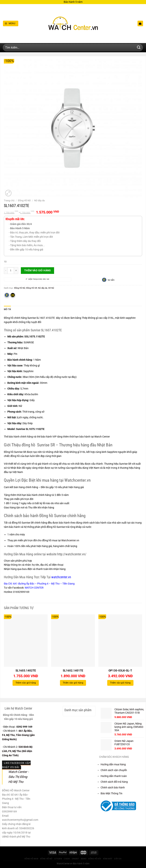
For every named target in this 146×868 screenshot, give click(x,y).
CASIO (67, 858)
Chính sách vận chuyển (114, 770)
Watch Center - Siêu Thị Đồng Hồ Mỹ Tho (19, 776)
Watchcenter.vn (70, 540)
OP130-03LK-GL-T (120, 670)
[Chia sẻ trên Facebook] (7, 295)
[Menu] (11, 24)
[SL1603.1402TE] (26, 640)
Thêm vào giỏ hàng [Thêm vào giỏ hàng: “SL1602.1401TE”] (73, 683)
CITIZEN (58, 858)
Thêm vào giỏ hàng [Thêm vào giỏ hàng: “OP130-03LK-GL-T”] (120, 683)
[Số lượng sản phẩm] (11, 271)
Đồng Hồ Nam (31, 858)
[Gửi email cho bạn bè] (13, 295)
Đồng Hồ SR (32, 288)
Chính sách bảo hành (113, 787)
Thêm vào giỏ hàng (38, 270)
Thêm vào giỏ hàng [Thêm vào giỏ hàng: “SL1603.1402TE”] (26, 683)
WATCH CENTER (34, 587)
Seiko (84, 858)
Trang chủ (9, 200)
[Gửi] (139, 48)
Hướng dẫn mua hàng (113, 764)
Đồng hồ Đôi (95, 858)
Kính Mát (108, 858)
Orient (75, 858)
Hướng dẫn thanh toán (114, 776)
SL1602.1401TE (73, 670)
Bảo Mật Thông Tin (111, 793)
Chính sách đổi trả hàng (114, 782)
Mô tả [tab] (7, 309)
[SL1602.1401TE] (73, 640)
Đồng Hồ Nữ (24, 200)
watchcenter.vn (61, 577)
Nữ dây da (39, 200)
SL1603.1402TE (26, 670)
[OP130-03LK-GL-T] (120, 640)
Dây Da (118, 858)
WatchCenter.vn (65, 863)
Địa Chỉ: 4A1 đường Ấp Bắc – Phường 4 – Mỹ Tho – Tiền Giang (39, 583)
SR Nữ (51, 288)
